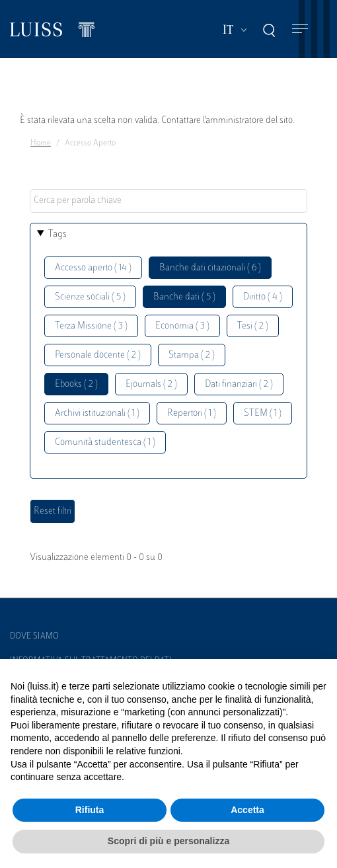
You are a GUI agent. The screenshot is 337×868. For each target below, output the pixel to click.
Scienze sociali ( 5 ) (90, 297)
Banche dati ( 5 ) (184, 297)
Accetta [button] (247, 810)
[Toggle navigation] (300, 29)
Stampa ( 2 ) (192, 355)
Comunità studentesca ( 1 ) (105, 443)
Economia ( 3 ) (182, 326)
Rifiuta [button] (90, 810)
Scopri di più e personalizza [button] (168, 841)
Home (41, 143)
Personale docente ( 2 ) (98, 355)
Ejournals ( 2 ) (151, 384)
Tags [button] (57, 234)
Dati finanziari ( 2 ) (239, 384)
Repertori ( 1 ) (192, 414)
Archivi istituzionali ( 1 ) (97, 414)
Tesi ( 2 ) (253, 326)
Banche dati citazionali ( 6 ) (210, 268)
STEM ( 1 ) (263, 414)
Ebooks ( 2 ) (76, 384)
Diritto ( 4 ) (263, 297)
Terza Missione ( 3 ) (91, 326)
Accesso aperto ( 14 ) (93, 268)
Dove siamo (34, 637)
